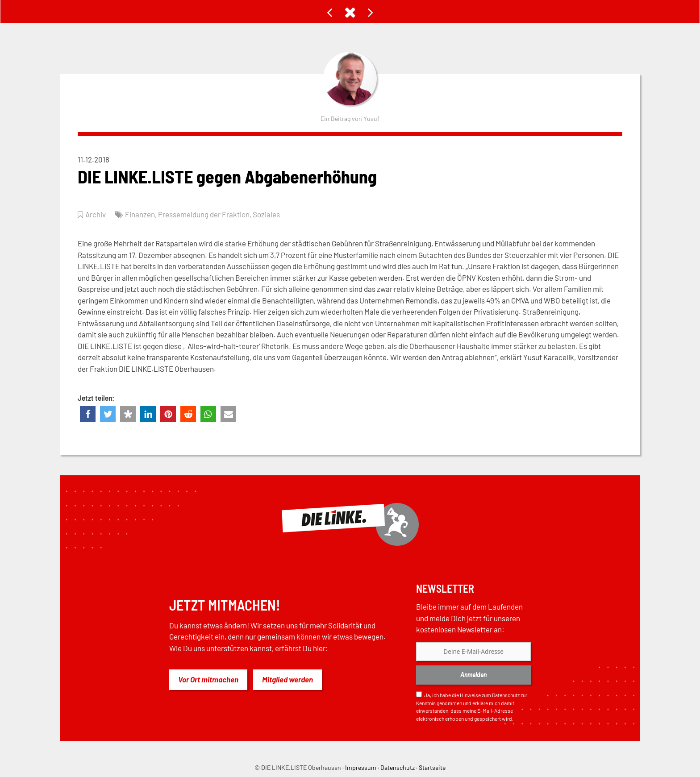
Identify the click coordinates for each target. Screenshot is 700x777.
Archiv (96, 214)
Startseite (432, 767)
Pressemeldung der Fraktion (204, 214)
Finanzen (140, 214)
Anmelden (473, 675)
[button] (88, 414)
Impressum (361, 767)
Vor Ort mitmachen (208, 679)
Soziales (266, 214)
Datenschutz (506, 695)
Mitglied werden (287, 679)
